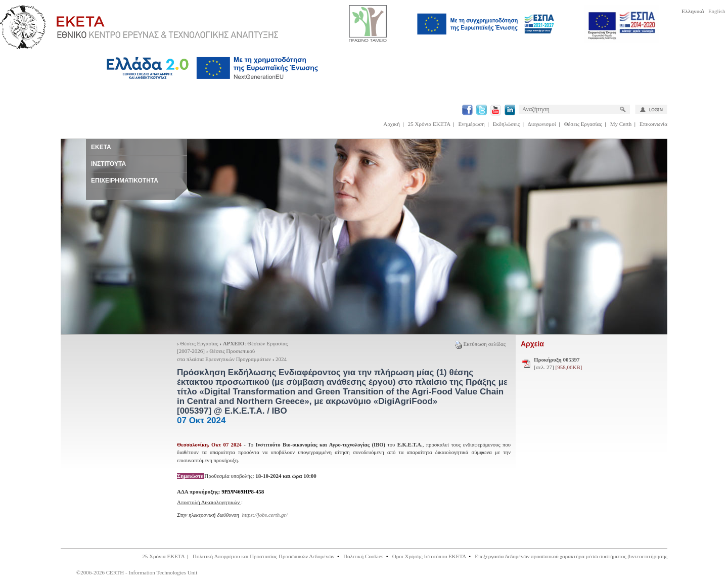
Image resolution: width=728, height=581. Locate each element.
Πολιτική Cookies (363, 556)
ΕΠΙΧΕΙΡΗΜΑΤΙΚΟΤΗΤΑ (125, 181)
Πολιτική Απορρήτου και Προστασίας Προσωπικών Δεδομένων (264, 556)
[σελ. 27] (558, 364)
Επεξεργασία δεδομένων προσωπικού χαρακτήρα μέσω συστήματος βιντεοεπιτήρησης (571, 556)
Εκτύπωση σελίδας (480, 344)
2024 (281, 359)
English (717, 11)
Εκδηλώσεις (506, 124)
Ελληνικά (693, 11)
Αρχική (392, 124)
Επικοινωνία (653, 124)
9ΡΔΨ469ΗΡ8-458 (243, 491)
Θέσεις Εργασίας (583, 124)
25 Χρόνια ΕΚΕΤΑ (429, 124)
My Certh (621, 124)
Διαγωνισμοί (542, 124)
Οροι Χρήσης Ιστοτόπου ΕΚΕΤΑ (429, 556)
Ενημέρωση (472, 124)
